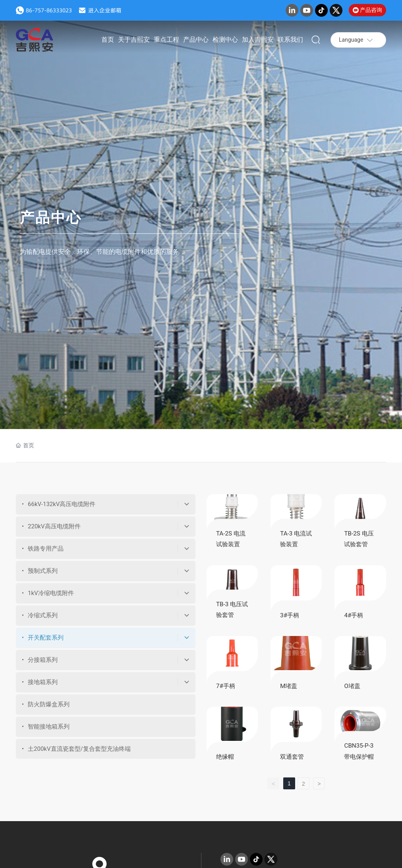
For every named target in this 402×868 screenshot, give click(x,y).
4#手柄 (354, 615)
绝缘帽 (225, 757)
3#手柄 (290, 615)
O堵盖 (352, 686)
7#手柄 (226, 686)
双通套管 (292, 757)
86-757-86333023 (49, 10)
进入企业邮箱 (105, 10)
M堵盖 (289, 686)
